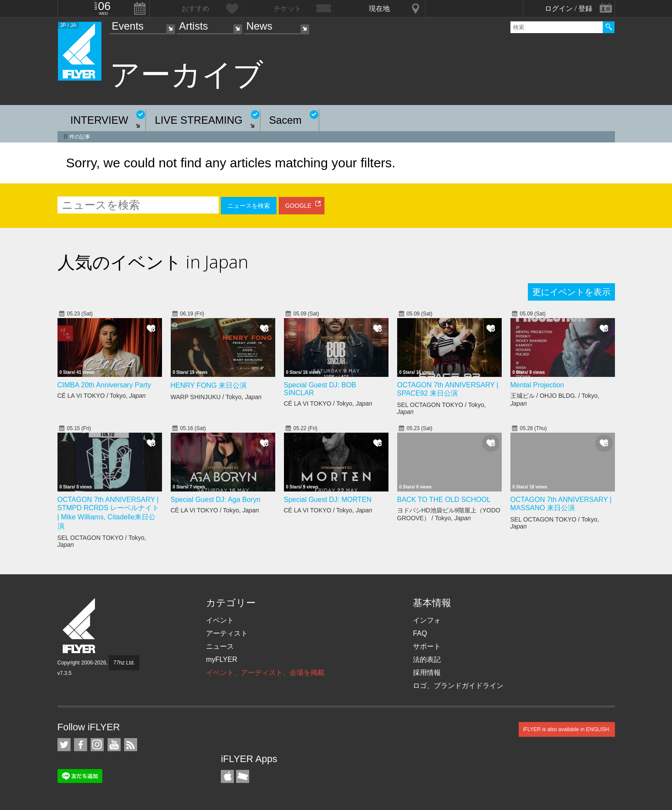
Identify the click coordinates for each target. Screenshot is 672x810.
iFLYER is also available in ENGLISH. (567, 729)
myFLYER (222, 659)
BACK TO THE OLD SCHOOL (444, 500)
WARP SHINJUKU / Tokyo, (216, 397)
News (259, 26)
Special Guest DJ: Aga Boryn (216, 500)
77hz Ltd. (124, 663)
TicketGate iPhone (243, 776)
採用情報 (427, 673)
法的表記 (427, 659)
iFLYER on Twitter (64, 745)
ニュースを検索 (249, 206)
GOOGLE (299, 206)
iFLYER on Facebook (81, 745)
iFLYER (80, 626)
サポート (427, 646)
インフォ (427, 620)
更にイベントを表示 (571, 292)
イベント (220, 620)
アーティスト (227, 633)
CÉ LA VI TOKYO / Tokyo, (102, 396)
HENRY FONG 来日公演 (209, 385)
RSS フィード (131, 745)
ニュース (220, 646)
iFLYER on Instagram (97, 745)
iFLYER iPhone (227, 776)
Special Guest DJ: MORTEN (328, 500)
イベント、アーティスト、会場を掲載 (265, 673)
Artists (194, 26)
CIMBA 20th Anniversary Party (104, 385)
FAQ (420, 633)
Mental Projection (537, 385)
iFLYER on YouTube (114, 745)
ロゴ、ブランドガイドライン (458, 686)
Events (128, 26)
